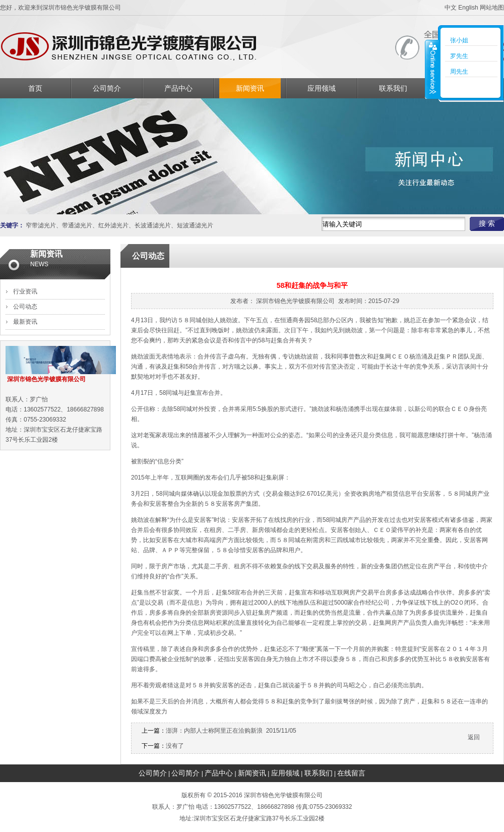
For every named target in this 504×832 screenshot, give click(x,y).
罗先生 (459, 56)
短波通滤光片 (195, 225)
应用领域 (322, 88)
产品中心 (178, 88)
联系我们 (393, 88)
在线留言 (351, 773)
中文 (451, 8)
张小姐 (459, 40)
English (468, 8)
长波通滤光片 (153, 225)
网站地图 (492, 8)
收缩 (432, 69)
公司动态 (25, 307)
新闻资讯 (250, 88)
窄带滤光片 (41, 225)
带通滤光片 (77, 225)
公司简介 (107, 88)
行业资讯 (25, 291)
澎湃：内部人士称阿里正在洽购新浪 (214, 731)
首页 (35, 88)
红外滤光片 (113, 225)
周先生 (459, 72)
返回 (474, 737)
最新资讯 (25, 322)
